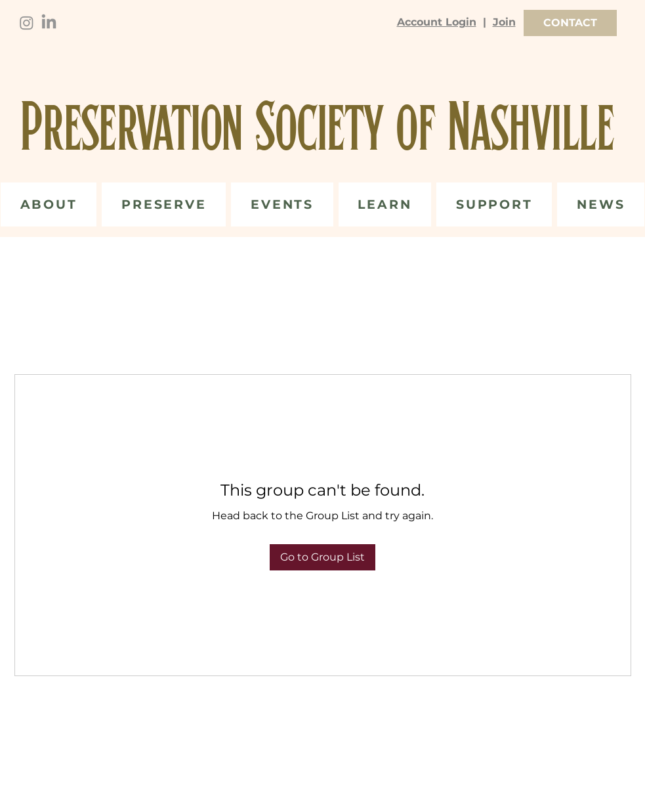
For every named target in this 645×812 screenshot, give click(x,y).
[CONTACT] (570, 23)
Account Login (437, 22)
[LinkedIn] (49, 23)
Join (504, 22)
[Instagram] (27, 23)
